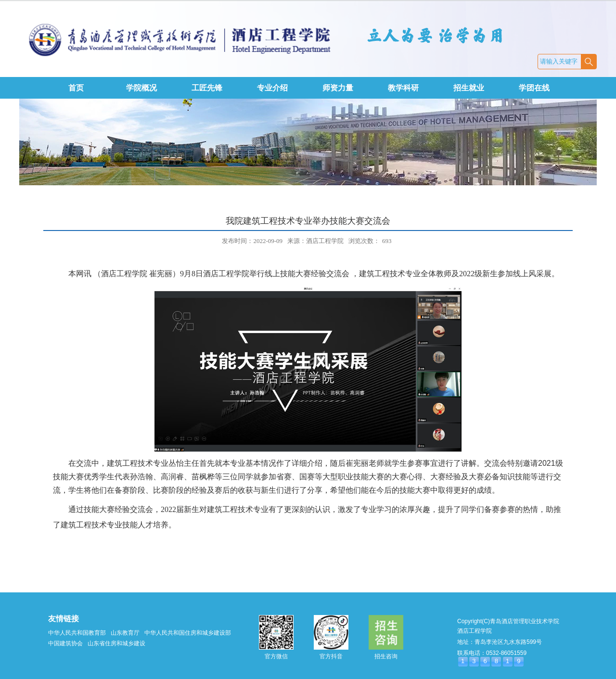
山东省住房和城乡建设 (116, 643)
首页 (76, 88)
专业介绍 (272, 88)
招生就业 (469, 88)
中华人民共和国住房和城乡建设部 (188, 633)
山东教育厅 (125, 633)
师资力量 (338, 88)
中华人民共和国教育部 (77, 633)
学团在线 (534, 88)
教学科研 (403, 88)
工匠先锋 (207, 88)
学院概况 (141, 88)
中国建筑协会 (65, 643)
